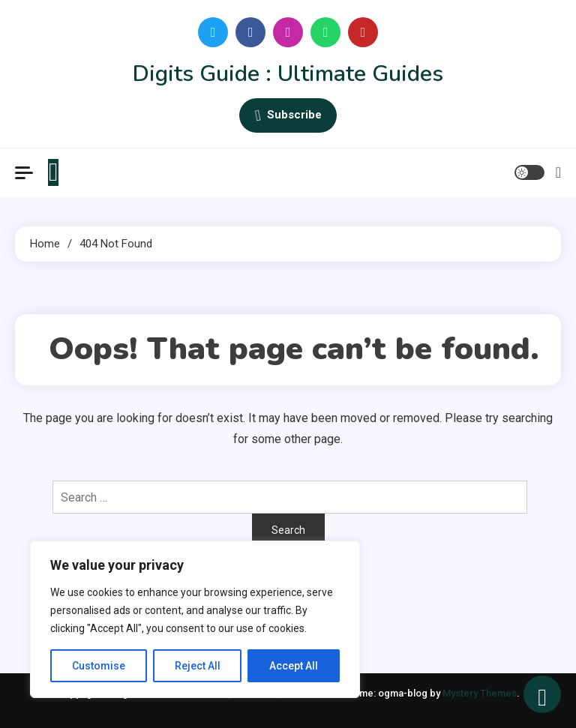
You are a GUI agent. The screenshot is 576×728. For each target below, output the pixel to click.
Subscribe (288, 115)
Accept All (294, 666)
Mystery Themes (480, 693)
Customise (99, 666)
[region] (195, 619)
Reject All (198, 666)
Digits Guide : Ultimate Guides (288, 74)
